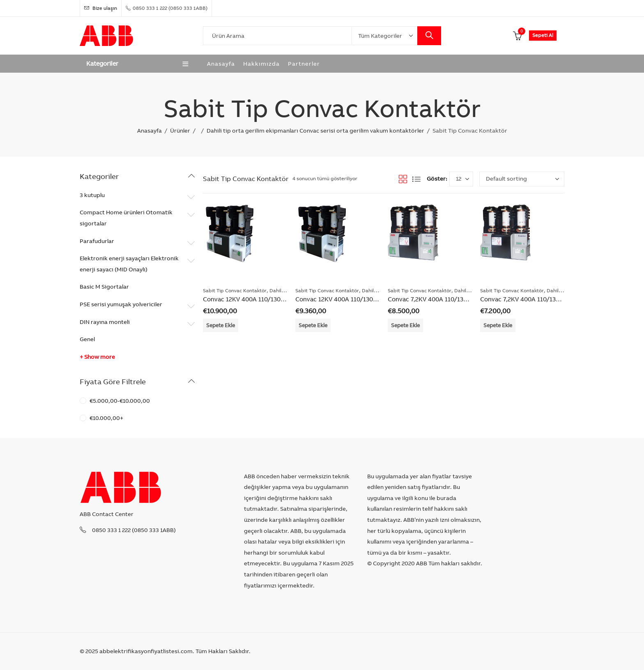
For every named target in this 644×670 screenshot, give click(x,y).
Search (429, 36)
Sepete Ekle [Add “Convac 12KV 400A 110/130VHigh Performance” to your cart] (221, 325)
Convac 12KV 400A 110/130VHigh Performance (270, 299)
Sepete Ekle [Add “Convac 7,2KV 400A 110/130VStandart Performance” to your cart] (498, 325)
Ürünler (180, 131)
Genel (87, 339)
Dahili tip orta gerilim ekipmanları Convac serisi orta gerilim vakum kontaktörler (315, 131)
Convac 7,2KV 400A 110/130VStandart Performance (554, 299)
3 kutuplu (92, 195)
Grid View (403, 179)
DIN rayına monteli (105, 322)
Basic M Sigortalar (104, 287)
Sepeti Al (543, 35)
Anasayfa (149, 131)
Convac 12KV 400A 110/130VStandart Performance (368, 299)
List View (416, 179)
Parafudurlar (97, 241)
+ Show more (97, 357)
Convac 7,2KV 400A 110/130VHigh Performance (455, 299)
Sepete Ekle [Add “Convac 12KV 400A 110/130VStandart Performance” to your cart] (313, 325)
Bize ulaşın (101, 8)
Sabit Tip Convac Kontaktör (235, 290)
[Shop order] (522, 179)
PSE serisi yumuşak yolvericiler (121, 304)
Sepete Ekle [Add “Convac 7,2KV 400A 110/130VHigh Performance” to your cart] (405, 325)
